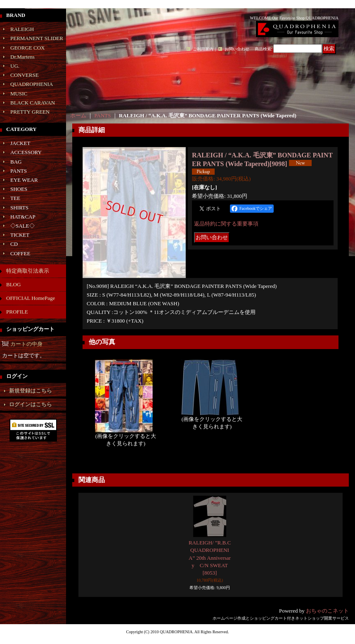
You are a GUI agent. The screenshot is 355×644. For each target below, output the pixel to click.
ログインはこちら (31, 404)
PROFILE (17, 312)
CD (14, 244)
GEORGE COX (27, 48)
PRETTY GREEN (30, 112)
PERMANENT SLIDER (37, 38)
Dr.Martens (22, 57)
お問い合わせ (237, 49)
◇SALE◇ (22, 226)
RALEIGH (22, 29)
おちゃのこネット (327, 611)
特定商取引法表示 (28, 271)
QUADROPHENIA (32, 84)
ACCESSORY (26, 152)
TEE (15, 198)
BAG (16, 162)
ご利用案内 (203, 49)
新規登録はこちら (31, 391)
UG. (15, 66)
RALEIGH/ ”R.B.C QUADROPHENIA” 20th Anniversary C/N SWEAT (210, 558)
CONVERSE (25, 75)
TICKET (20, 235)
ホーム (78, 115)
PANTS (19, 171)
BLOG (13, 284)
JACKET (20, 143)
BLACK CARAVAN (33, 103)
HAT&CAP (23, 217)
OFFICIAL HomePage (31, 298)
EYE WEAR (24, 180)
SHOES (19, 189)
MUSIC (19, 94)
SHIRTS (19, 208)
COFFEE (20, 253)
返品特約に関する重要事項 (226, 224)
